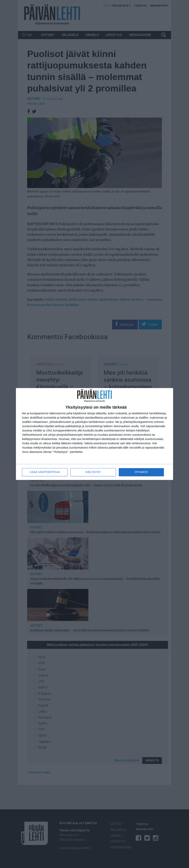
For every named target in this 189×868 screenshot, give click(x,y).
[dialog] (94, 434)
